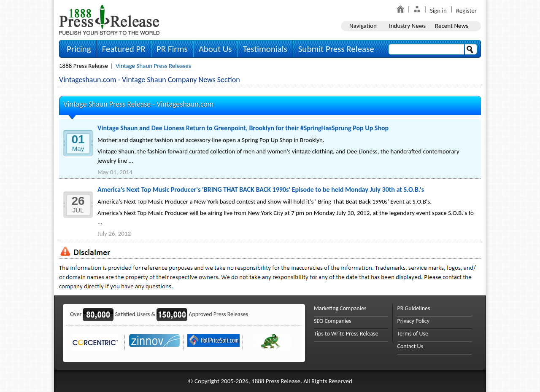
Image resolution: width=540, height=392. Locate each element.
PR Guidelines (414, 308)
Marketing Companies (340, 308)
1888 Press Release (84, 66)
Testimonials (265, 49)
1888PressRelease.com (109, 20)
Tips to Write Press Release (346, 334)
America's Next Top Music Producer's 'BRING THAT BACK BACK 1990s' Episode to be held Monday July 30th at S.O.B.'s (261, 189)
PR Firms (172, 49)
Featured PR (124, 49)
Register (466, 11)
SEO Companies (333, 321)
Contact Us (410, 346)
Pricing (79, 49)
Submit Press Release (336, 49)
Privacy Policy (414, 321)
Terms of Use (413, 334)
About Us (215, 49)
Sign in (438, 11)
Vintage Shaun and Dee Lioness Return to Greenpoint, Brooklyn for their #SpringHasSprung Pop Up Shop (243, 128)
